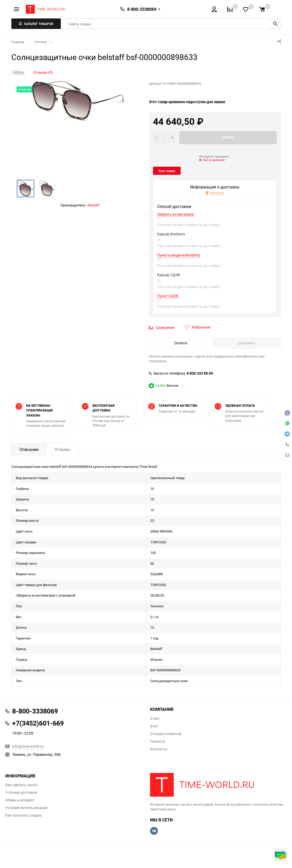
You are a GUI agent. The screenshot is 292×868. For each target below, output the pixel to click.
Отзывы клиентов (166, 734)
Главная (18, 42)
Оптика (41, 42)
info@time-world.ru (28, 746)
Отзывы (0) (43, 72)
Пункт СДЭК (168, 296)
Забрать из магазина (175, 214)
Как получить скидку (24, 815)
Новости (157, 741)
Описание (29, 449)
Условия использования (26, 808)
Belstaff (93, 205)
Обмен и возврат (20, 800)
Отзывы (62, 449)
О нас (155, 718)
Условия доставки (21, 792)
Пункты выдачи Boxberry (179, 255)
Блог (154, 726)
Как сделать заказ (21, 785)
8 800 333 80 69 (200, 373)
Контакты (159, 749)
